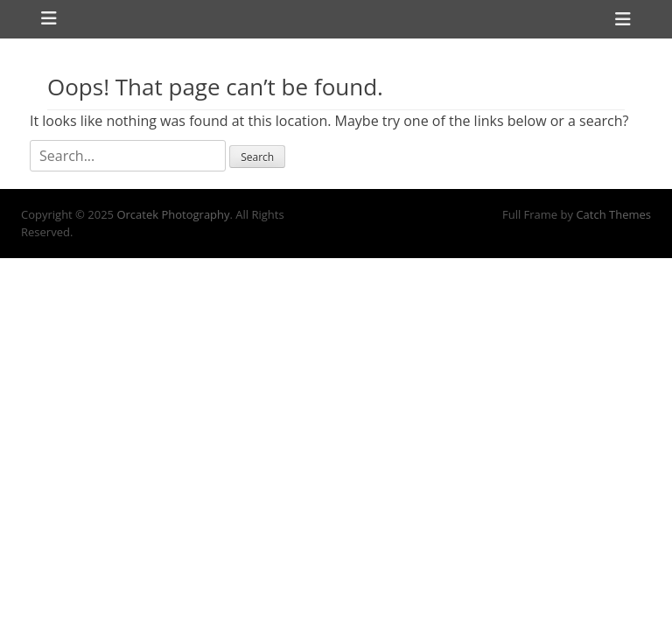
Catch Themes (613, 214)
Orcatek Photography (173, 214)
